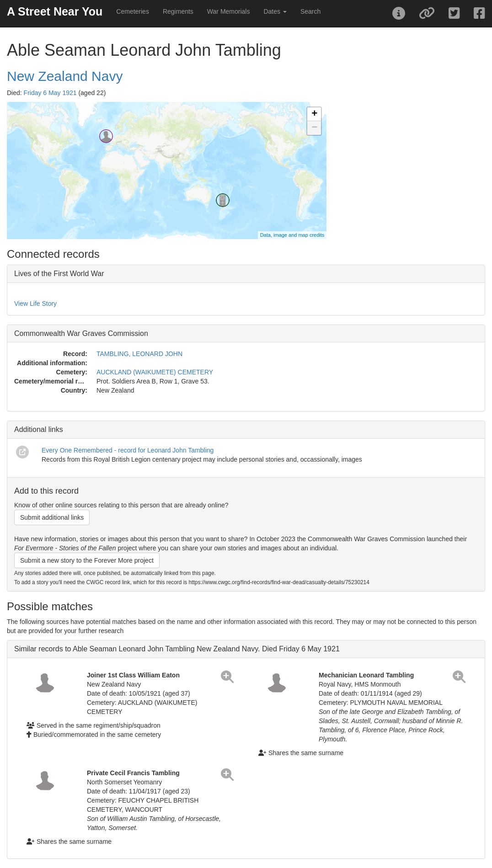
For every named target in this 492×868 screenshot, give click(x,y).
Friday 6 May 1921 (50, 93)
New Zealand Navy (65, 76)
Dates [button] (275, 11)
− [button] (314, 128)
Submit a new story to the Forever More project (87, 560)
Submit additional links (52, 517)
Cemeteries (133, 11)
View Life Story (35, 304)
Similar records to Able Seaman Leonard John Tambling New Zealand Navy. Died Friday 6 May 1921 (177, 649)
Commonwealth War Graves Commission (81, 333)
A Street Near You (55, 11)
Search (310, 11)
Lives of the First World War (59, 274)
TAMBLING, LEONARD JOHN (139, 354)
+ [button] (314, 114)
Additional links (39, 429)
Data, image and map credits (292, 235)
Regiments (178, 11)
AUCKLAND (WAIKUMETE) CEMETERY (155, 372)
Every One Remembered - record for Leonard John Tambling (128, 450)
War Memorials (229, 11)
